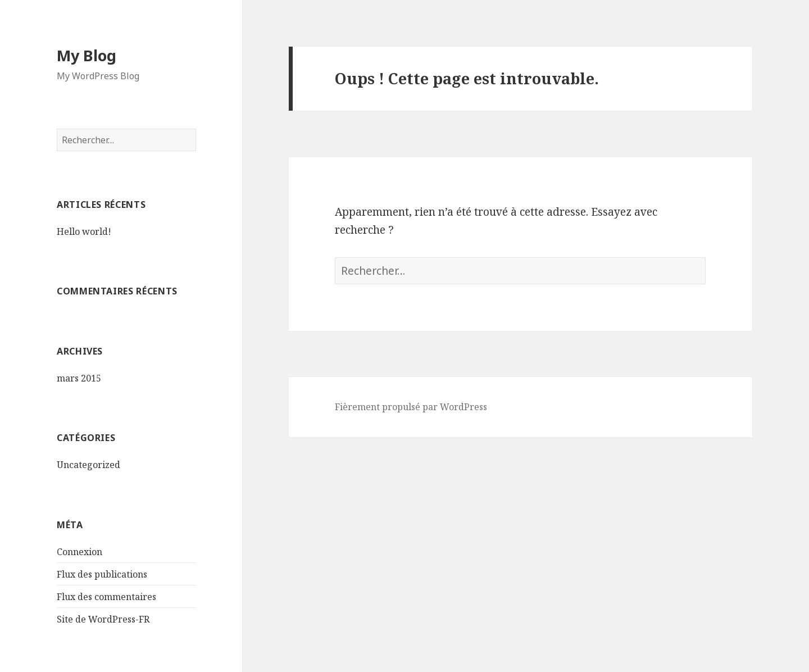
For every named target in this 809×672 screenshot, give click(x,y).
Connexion (79, 552)
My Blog (87, 55)
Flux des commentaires (106, 597)
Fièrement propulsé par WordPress (411, 407)
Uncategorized (88, 465)
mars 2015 (79, 378)
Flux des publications (102, 574)
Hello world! (84, 231)
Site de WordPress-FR (103, 619)
